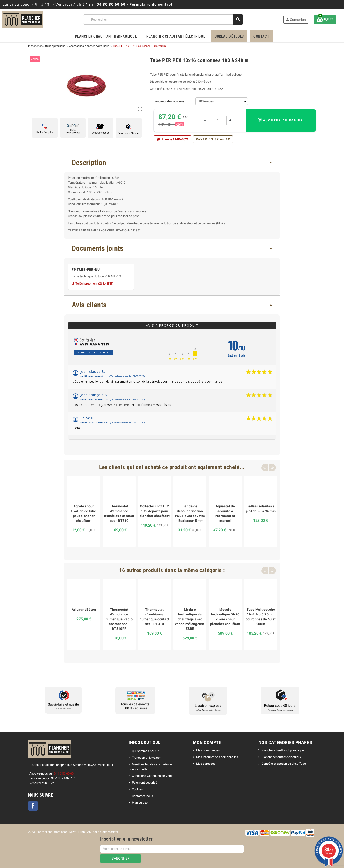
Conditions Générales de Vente (153, 776)
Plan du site (140, 803)
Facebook (33, 806)
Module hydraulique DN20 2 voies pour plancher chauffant (225, 617)
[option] (84, 511)
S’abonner (121, 858)
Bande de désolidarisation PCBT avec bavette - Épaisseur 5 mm (190, 513)
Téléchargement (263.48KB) (92, 283)
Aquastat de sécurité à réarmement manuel (225, 513)
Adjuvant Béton (84, 610)
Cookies (137, 789)
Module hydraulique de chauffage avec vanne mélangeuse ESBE (190, 619)
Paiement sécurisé (145, 783)
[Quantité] (218, 121)
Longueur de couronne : (170, 101)
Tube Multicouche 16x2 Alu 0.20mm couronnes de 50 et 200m (261, 617)
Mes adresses (206, 764)
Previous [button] (265, 467)
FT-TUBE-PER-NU (86, 270)
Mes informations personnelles (217, 757)
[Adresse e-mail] (172, 849)
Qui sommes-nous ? (145, 751)
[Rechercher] (163, 19)
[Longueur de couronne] (222, 101)
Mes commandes (208, 750)
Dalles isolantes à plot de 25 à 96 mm (261, 509)
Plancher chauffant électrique (282, 757)
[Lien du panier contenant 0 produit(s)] (325, 20)
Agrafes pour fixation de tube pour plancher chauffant (84, 513)
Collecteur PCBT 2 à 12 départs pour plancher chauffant (155, 511)
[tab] (172, 162)
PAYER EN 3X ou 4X (213, 139)
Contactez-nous (142, 796)
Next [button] (272, 467)
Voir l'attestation (93, 352)
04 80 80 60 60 (111, 4)
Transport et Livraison (147, 758)
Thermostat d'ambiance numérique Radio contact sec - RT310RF (119, 619)
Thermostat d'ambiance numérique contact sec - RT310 (119, 513)
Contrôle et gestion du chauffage (284, 764)
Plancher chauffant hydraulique (283, 750)
